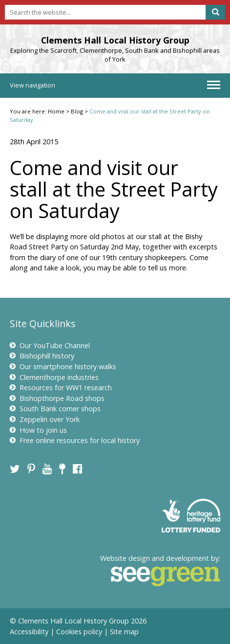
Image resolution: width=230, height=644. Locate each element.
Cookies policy (79, 632)
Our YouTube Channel (50, 345)
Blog (77, 111)
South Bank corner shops (55, 409)
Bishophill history (42, 356)
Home (56, 111)
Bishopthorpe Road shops (57, 398)
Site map (124, 632)
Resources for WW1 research (61, 388)
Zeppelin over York (45, 419)
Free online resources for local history (75, 440)
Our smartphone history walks (63, 366)
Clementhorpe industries (54, 377)
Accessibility (29, 632)
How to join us (38, 430)
